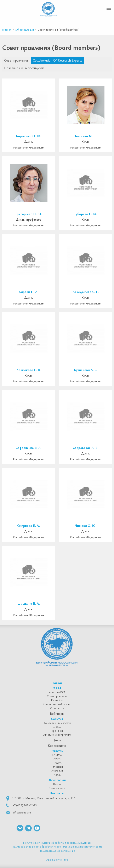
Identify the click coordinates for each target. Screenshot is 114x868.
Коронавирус (57, 746)
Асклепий (57, 771)
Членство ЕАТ (57, 692)
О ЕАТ (57, 688)
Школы (57, 727)
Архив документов (57, 860)
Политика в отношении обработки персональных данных (57, 843)
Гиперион (57, 767)
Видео (57, 784)
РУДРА (57, 763)
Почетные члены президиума (24, 68)
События (57, 719)
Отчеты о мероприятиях (57, 735)
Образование (57, 780)
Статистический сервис (57, 704)
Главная (57, 683)
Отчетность (57, 708)
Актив (57, 775)
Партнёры (57, 700)
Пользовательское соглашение (57, 851)
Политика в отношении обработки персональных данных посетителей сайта (57, 847)
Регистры (57, 751)
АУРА (57, 759)
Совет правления (16, 60)
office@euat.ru (22, 812)
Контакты (57, 793)
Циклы (57, 740)
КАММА (57, 755)
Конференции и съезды (57, 723)
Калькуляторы (57, 788)
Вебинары (57, 713)
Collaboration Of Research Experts (57, 60)
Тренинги (57, 731)
